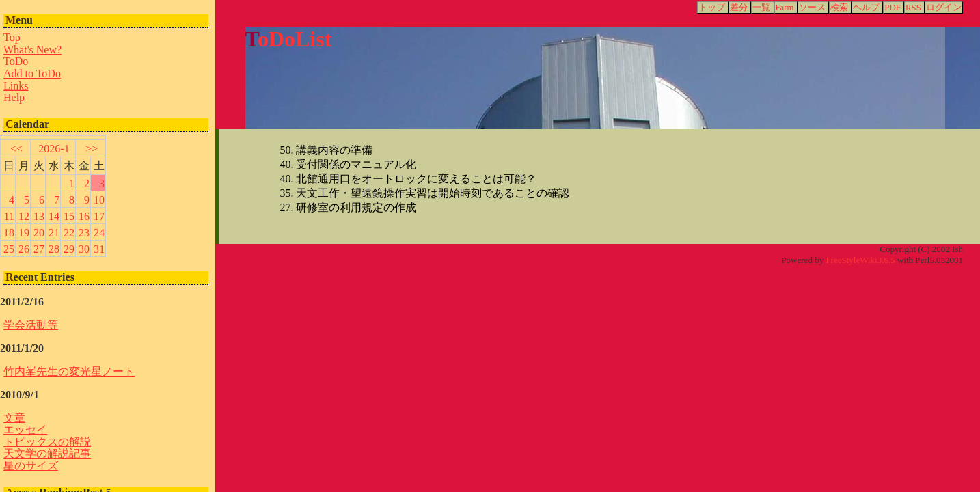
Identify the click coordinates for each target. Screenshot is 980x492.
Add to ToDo (32, 73)
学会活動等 (31, 325)
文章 (14, 418)
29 (69, 249)
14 (54, 216)
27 (39, 249)
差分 (739, 8)
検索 (839, 8)
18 (9, 233)
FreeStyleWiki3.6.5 (860, 260)
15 (69, 216)
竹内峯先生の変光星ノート (69, 371)
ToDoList (289, 39)
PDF (892, 8)
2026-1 (54, 149)
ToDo (16, 61)
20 (39, 233)
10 (99, 200)
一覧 (761, 8)
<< (16, 149)
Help (14, 97)
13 (39, 216)
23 (84, 233)
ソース (812, 8)
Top (12, 37)
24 (99, 233)
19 (24, 233)
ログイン (944, 8)
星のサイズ (31, 466)
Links (16, 86)
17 (99, 216)
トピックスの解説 (47, 442)
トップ (712, 8)
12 (24, 216)
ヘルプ (866, 8)
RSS (913, 8)
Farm (785, 8)
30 (84, 249)
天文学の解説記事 (47, 453)
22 (69, 233)
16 (84, 216)
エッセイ (25, 429)
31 (99, 249)
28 (54, 249)
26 (24, 249)
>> (92, 149)
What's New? (32, 50)
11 (9, 216)
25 (9, 249)
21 (54, 233)
